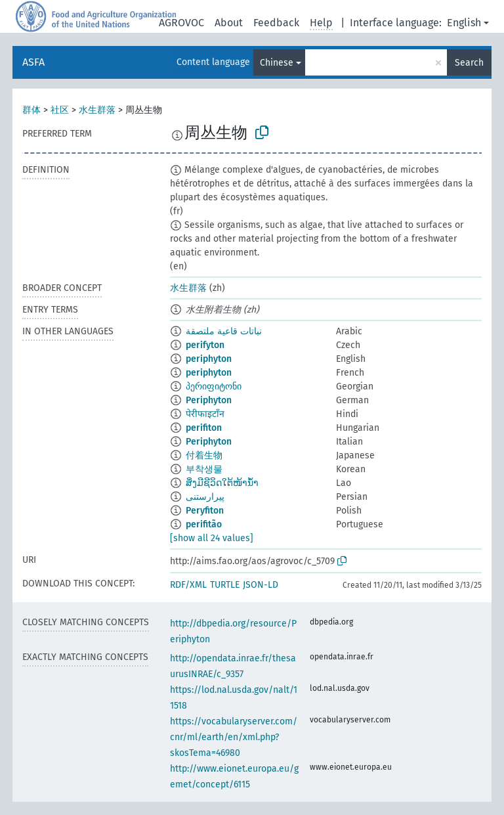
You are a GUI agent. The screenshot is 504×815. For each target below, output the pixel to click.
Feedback (276, 23)
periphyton (209, 359)
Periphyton (209, 400)
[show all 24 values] (212, 538)
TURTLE (225, 585)
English (464, 23)
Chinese (277, 63)
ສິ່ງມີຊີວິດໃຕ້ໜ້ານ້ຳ (222, 483)
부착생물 (204, 469)
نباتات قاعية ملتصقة (224, 331)
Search (469, 63)
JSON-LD (261, 585)
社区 (60, 110)
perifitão (204, 524)
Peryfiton (205, 511)
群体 (31, 110)
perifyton (205, 345)
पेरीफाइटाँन (205, 414)
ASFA (33, 62)
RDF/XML (188, 585)
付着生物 (204, 455)
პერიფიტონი (214, 386)
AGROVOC (181, 23)
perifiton (204, 428)
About (229, 23)
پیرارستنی (205, 497)
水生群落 (97, 110)
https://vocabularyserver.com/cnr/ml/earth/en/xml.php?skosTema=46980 (234, 737)
